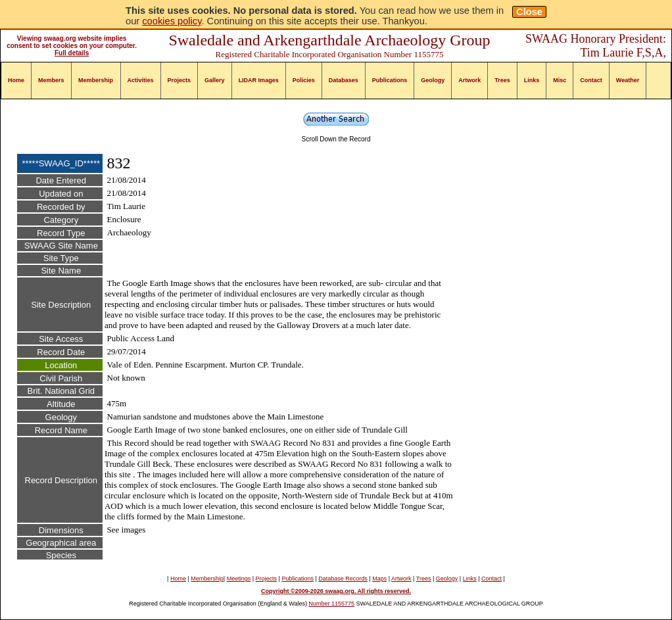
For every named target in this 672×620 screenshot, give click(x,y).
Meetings (239, 579)
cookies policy (172, 21)
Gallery (215, 80)
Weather (628, 80)
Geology (433, 80)
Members (51, 80)
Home (16, 80)
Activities (141, 80)
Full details (72, 53)
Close (529, 12)
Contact (591, 80)
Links (532, 80)
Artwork (469, 80)
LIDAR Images (259, 80)
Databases (344, 80)
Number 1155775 (332, 604)
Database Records (343, 579)
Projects (180, 80)
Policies (304, 80)
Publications (390, 80)
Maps (379, 579)
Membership (96, 80)
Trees (502, 80)
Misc (560, 80)
